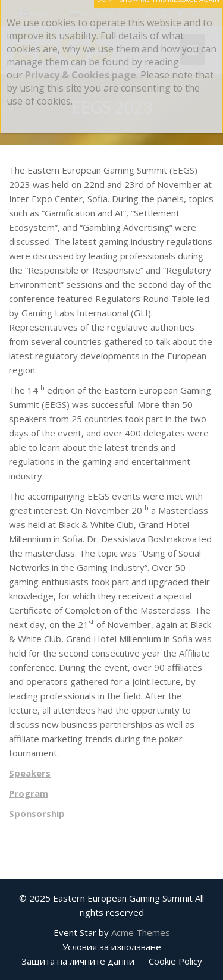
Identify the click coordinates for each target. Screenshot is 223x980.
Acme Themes (141, 932)
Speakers (30, 773)
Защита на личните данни (78, 961)
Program (29, 793)
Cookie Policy (175, 961)
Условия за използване (112, 947)
